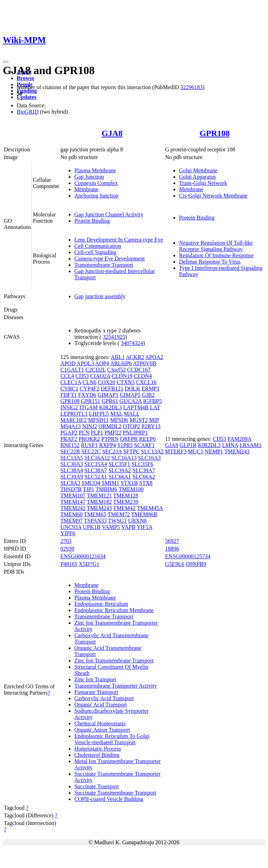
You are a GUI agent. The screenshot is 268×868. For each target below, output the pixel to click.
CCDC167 (139, 370)
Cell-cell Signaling (95, 252)
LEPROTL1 (74, 414)
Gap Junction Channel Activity (109, 214)
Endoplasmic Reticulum (101, 604)
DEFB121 (112, 389)
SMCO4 (91, 483)
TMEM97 (72, 521)
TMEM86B (144, 514)
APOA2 (154, 357)
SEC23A (112, 451)
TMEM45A (150, 508)
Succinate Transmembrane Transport (115, 793)
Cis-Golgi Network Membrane (213, 196)
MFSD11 (98, 420)
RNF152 (70, 445)
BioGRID (28, 112)
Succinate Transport (97, 786)
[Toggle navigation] (6, 62)
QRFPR (129, 439)
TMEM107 (73, 496)
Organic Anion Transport (102, 730)
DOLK (132, 389)
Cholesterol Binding (97, 755)
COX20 (106, 382)
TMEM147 (73, 502)
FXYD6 (87, 395)
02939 (67, 549)
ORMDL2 (110, 426)
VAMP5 (111, 527)
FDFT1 (69, 395)
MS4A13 (71, 426)
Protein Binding (92, 221)
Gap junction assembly (100, 296)
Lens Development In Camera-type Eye (119, 240)
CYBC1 (69, 389)
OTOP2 (132, 426)
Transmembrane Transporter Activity (116, 686)
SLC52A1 (96, 477)
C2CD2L (96, 370)
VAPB (129, 527)
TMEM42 (124, 508)
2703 (66, 541)
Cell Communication (98, 246)
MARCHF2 (74, 420)
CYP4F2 (89, 389)
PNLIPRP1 (135, 433)
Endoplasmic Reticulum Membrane (114, 610)
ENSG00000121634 (83, 556)
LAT (155, 407)
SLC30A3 (72, 464)
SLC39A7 (144, 470)
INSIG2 (69, 407)
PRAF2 (69, 439)
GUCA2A (131, 401)
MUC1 (195, 451)
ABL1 (118, 357)
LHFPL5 (99, 414)
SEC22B (70, 451)
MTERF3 (176, 451)
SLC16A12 (97, 458)
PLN (84, 433)
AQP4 (102, 363)
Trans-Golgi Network (203, 183)
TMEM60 (72, 514)
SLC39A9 (72, 477)
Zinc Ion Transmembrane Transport (114, 661)
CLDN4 (143, 376)
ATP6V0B (145, 363)
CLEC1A (71, 382)
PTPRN (110, 439)
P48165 (69, 564)
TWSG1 (117, 521)
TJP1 (88, 489)
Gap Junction (89, 177)
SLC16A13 (124, 458)
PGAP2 (69, 433)
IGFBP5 (152, 401)
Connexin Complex (96, 183)
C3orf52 (116, 370)
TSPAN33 (95, 521)
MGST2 (139, 420)
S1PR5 (125, 445)
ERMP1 (151, 389)
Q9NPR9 (196, 564)
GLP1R (188, 445)
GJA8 (112, 133)
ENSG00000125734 (188, 556)
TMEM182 (99, 502)
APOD (68, 363)
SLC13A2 (152, 451)
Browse (25, 78)
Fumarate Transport (96, 692)
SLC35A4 (96, 464)
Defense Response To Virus (210, 262)
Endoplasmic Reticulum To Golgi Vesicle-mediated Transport (112, 739)
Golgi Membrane (198, 170)
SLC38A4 (72, 470)
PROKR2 (89, 439)
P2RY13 (151, 426)
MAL (116, 414)
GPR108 (215, 133)
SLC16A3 (150, 458)
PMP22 (113, 433)
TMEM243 (99, 508)
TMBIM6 (106, 489)
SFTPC (131, 451)
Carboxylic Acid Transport (104, 698)
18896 (172, 549)
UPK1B (92, 527)
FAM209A (239, 439)
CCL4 (67, 376)
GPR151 (91, 401)
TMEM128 (126, 496)
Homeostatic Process (98, 749)
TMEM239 (126, 502)
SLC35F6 (142, 464)
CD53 (82, 376)
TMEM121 (99, 496)
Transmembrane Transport (104, 265)
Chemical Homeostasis (100, 723)
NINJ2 (90, 426)
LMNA (230, 445)
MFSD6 (119, 420)
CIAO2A (100, 376)
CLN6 (89, 382)
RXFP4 (107, 445)
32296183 (192, 87)
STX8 (146, 483)
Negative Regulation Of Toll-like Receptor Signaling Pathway (216, 246)
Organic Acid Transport (101, 705)
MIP (154, 420)
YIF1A (144, 527)
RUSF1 (89, 445)
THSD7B (71, 489)
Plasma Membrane (95, 170)
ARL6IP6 (121, 363)
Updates (27, 97)
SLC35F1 (119, 464)
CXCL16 (146, 382)
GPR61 (110, 401)
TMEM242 (73, 508)
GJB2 (148, 395)
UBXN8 (137, 521)
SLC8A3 (70, 483)
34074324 (132, 343)
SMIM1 (110, 483)
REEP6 (147, 439)
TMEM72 (119, 514)
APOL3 (85, 363)
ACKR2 (135, 357)
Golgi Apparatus (197, 177)
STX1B (129, 483)
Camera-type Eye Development (110, 259)
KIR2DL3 (110, 407)
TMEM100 (131, 489)
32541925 (114, 337)
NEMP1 (214, 451)
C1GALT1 (72, 370)
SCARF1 (145, 445)
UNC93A (71, 527)
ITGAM (89, 407)
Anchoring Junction (96, 196)
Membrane (86, 189)
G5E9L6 (175, 564)
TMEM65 (95, 514)
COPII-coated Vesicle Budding (109, 799)
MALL (132, 414)
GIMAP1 (108, 395)
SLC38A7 (96, 470)
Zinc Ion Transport (95, 679)
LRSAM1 (250, 445)
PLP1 (97, 433)
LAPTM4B (136, 407)
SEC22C (91, 451)
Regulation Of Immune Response (216, 255)
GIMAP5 (130, 395)
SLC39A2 (120, 470)
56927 (172, 541)
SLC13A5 (72, 458)
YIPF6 (68, 533)
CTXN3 (126, 382)
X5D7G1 (89, 564)
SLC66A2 (144, 477)
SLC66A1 (120, 477)
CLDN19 (122, 376)
